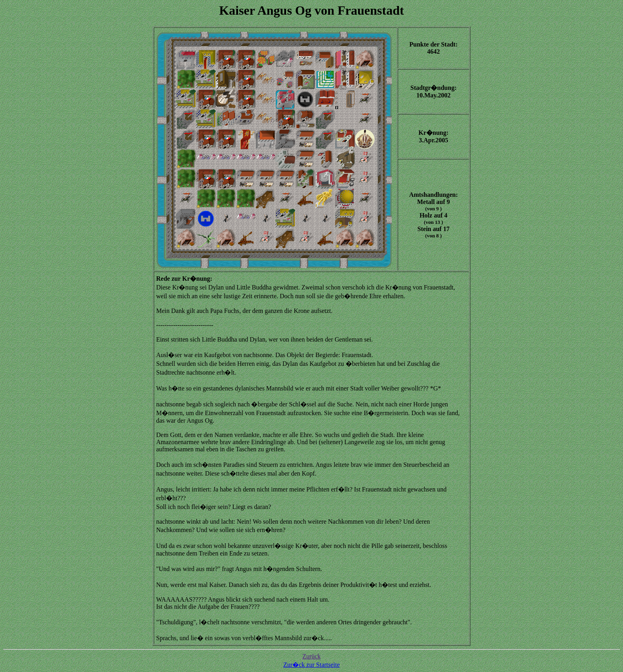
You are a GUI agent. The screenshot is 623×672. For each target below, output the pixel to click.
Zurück (311, 656)
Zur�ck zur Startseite (311, 665)
